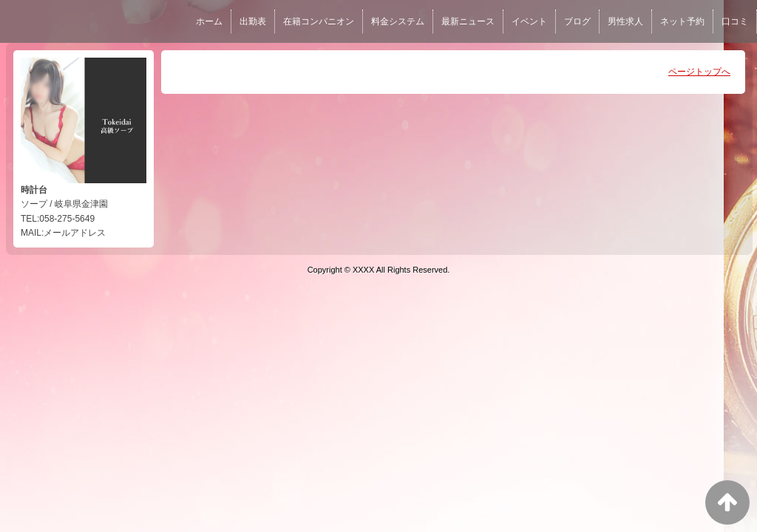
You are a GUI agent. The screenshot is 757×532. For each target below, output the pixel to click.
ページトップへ (699, 72)
